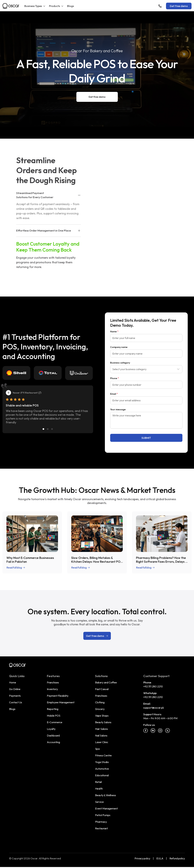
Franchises (53, 691)
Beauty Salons (103, 731)
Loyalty (51, 738)
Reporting (53, 718)
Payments (15, 705)
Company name (119, 356)
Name (114, 340)
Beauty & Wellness (106, 804)
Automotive (102, 778)
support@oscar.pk (154, 717)
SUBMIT (146, 447)
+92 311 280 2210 (153, 695)
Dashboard (53, 744)
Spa (97, 758)
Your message (118, 418)
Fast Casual (102, 698)
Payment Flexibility (58, 705)
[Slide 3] (52, 438)
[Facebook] (146, 739)
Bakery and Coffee (106, 691)
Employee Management (61, 711)
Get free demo (179, 6)
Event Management (106, 817)
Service (99, 811)
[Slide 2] (48, 438)
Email (114, 403)
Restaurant (101, 837)
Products (56, 6)
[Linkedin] (153, 739)
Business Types (35, 6)
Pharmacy (101, 831)
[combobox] (146, 378)
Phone (115, 387)
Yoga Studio (102, 771)
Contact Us (16, 711)
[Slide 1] (43, 438)
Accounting (53, 751)
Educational (102, 784)
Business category (120, 372)
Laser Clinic (102, 751)
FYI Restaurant (31, 402)
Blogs (70, 6)
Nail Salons (101, 744)
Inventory (52, 698)
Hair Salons (101, 738)
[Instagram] (160, 739)
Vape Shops (102, 725)
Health (99, 798)
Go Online (15, 698)
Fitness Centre (103, 764)
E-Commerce (55, 731)
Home (13, 691)
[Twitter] (167, 739)
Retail (98, 791)
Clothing (100, 711)
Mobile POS (54, 725)
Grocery (100, 718)
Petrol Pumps (103, 824)
